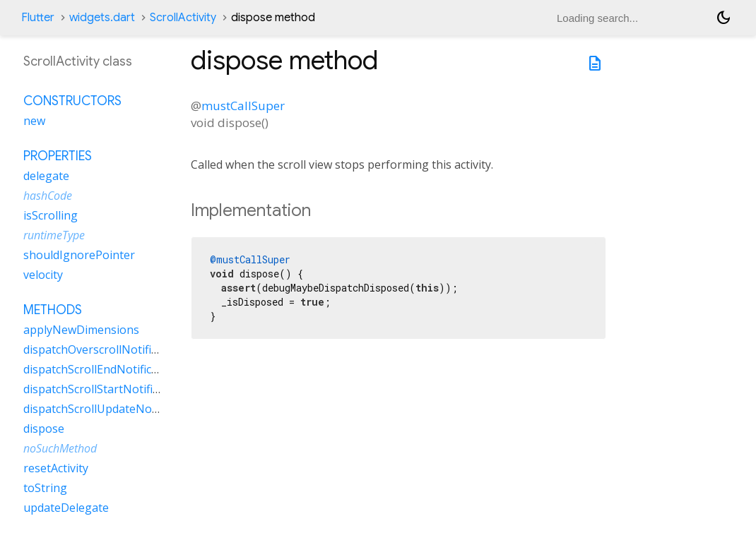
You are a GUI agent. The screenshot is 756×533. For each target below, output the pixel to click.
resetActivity (56, 468)
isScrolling (51, 215)
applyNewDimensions (81, 330)
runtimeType (54, 235)
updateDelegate (66, 508)
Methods (53, 310)
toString (45, 488)
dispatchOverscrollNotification (104, 349)
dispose (44, 429)
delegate (46, 176)
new (34, 121)
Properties (58, 156)
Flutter (38, 18)
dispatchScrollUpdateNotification (111, 409)
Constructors (72, 101)
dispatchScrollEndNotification (101, 369)
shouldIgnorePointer (79, 255)
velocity (43, 275)
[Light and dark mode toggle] (723, 18)
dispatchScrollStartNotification (104, 389)
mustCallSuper (243, 106)
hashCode (48, 196)
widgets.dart (102, 18)
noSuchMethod (60, 448)
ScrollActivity (183, 18)
